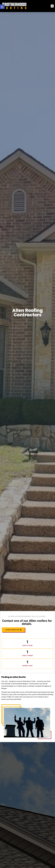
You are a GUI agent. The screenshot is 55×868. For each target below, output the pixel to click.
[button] (2, 7)
